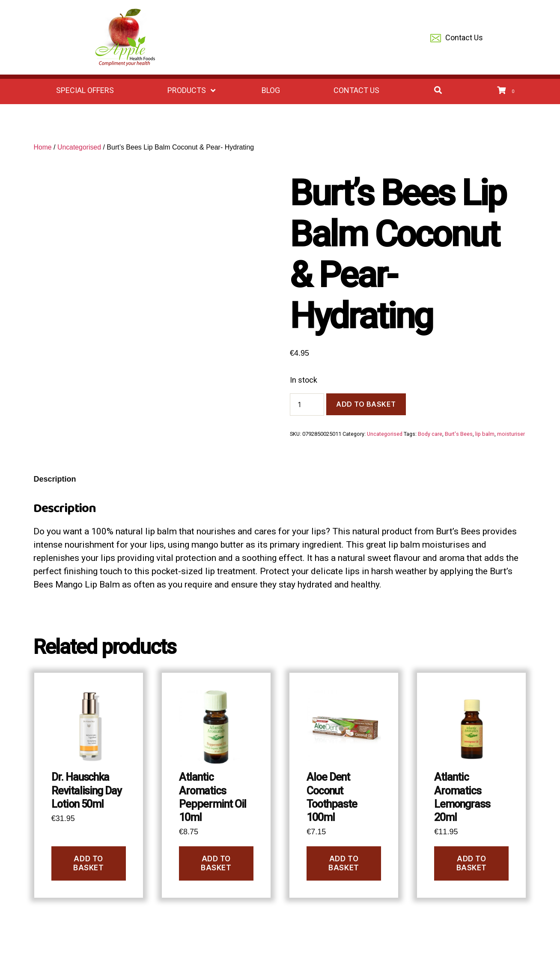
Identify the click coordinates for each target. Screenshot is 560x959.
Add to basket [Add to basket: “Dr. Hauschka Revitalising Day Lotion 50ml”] (88, 863)
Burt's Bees (459, 434)
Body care (430, 434)
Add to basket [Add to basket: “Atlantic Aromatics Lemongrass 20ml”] (472, 863)
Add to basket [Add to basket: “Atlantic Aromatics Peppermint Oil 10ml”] (216, 863)
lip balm (485, 434)
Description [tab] (55, 479)
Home (43, 147)
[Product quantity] (307, 405)
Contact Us (457, 38)
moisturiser (511, 434)
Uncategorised (80, 147)
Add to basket (366, 404)
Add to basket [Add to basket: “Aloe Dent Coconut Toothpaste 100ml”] (344, 863)
